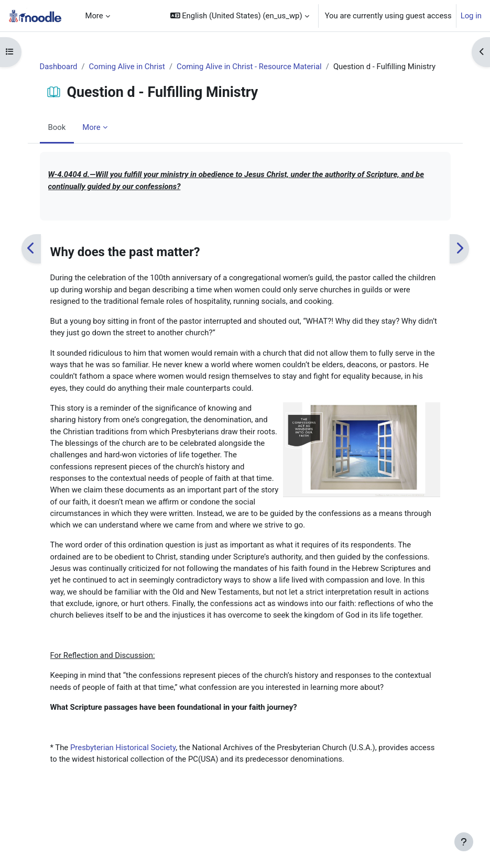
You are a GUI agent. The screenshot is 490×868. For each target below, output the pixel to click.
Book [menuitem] (57, 127)
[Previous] (31, 249)
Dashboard (59, 67)
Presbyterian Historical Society (123, 748)
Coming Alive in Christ (127, 67)
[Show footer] (464, 842)
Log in (471, 16)
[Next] (459, 249)
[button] (240, 16)
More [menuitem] (94, 16)
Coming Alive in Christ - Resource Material (249, 67)
